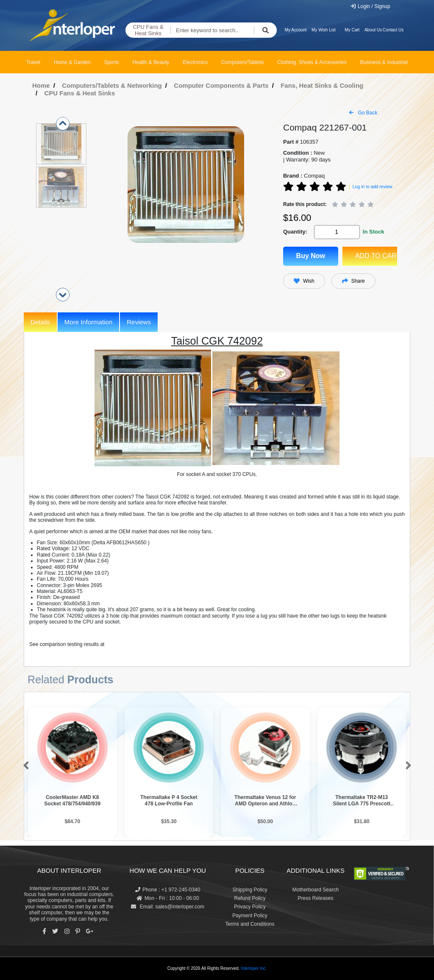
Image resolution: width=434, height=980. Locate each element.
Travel (33, 62)
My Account (296, 30)
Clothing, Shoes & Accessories (312, 62)
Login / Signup (370, 6)
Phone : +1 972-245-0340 (168, 890)
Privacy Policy (250, 907)
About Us (373, 30)
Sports (112, 62)
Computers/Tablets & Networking (112, 85)
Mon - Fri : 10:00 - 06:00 (168, 898)
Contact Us (393, 30)
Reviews (139, 322)
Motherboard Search (316, 890)
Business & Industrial (384, 62)
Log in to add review (373, 187)
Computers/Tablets (242, 62)
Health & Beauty (151, 62)
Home (41, 85)
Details (40, 322)
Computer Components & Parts (221, 85)
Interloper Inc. (254, 968)
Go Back (363, 113)
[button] (24, 766)
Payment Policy (250, 916)
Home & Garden (72, 62)
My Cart (352, 30)
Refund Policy (250, 898)
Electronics (195, 62)
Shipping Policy (250, 890)
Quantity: (295, 232)
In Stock (374, 232)
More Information (88, 322)
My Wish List (324, 30)
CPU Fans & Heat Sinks (148, 30)
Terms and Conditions (250, 924)
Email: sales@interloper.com (168, 907)
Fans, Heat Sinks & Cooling (322, 85)
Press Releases (315, 898)
